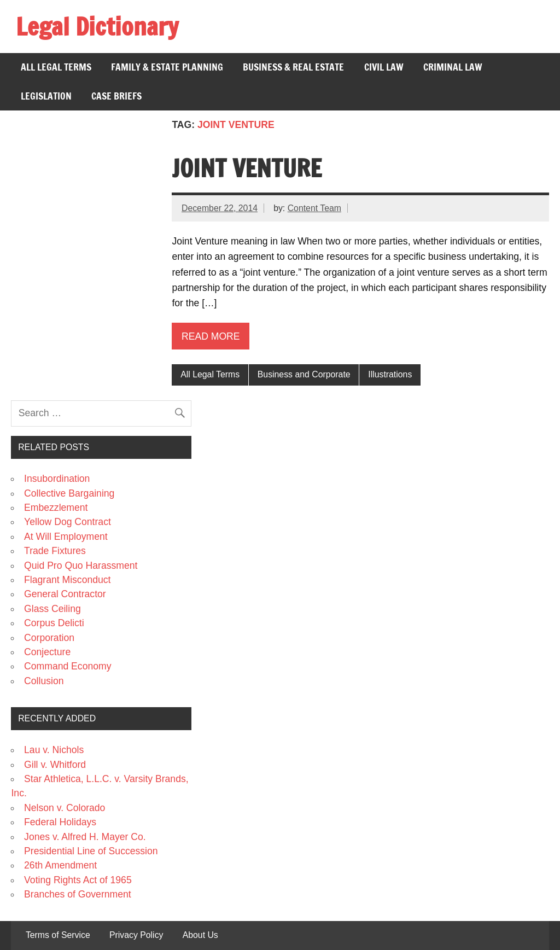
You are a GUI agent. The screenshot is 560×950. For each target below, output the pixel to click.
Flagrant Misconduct (67, 580)
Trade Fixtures (55, 551)
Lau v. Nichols (54, 750)
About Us (200, 935)
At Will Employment (66, 537)
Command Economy (68, 666)
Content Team (314, 208)
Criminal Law (453, 67)
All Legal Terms (56, 67)
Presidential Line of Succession (91, 851)
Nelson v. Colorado (65, 808)
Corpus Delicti (54, 623)
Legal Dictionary (97, 26)
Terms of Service (58, 935)
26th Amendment (60, 865)
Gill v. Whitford (55, 765)
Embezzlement (56, 508)
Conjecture (47, 652)
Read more (211, 336)
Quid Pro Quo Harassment (81, 566)
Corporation (49, 638)
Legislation (46, 96)
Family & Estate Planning (167, 67)
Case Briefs (116, 96)
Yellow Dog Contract (68, 522)
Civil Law (384, 67)
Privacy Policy (136, 935)
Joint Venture (247, 168)
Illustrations (390, 374)
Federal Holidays (60, 822)
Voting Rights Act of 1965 (78, 880)
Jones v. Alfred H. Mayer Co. (85, 837)
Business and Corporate (304, 374)
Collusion (44, 681)
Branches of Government (78, 894)
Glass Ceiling (52, 609)
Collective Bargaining (69, 493)
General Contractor (65, 594)
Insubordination (57, 479)
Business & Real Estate (293, 67)
